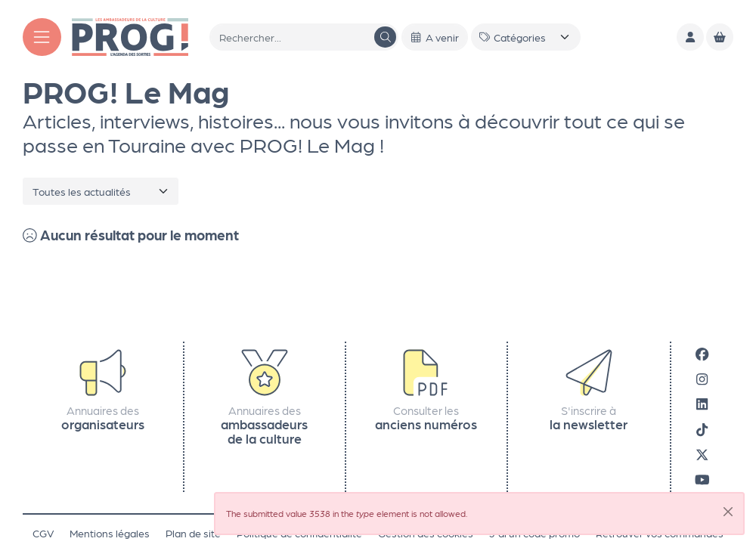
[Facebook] (702, 354)
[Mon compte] (690, 37)
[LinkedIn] (702, 404)
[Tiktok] (702, 429)
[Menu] (42, 37)
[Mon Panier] (720, 37)
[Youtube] (702, 479)
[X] (702, 454)
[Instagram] (702, 379)
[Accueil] (130, 36)
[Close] (728, 511)
